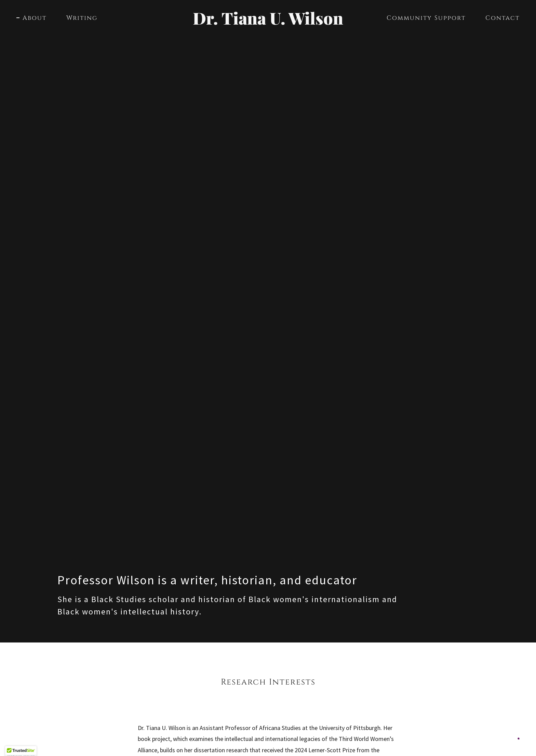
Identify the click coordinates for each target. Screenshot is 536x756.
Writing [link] (82, 18)
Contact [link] (502, 18)
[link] (268, 22)
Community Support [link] (426, 18)
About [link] (35, 18)
